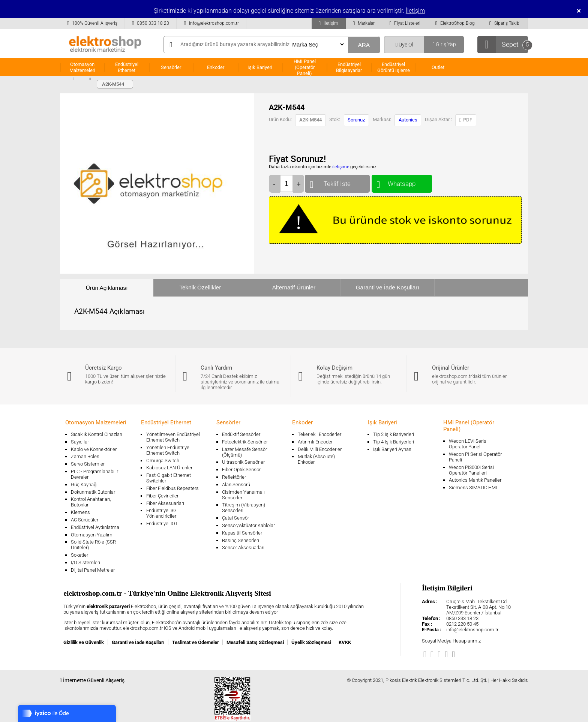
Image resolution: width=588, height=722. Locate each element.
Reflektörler (234, 477)
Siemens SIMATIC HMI (473, 488)
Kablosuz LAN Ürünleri (170, 468)
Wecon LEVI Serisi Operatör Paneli (468, 444)
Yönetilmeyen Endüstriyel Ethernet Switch (173, 437)
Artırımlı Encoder (315, 442)
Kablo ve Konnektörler (94, 449)
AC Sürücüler (85, 520)
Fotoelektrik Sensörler (245, 442)
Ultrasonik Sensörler (243, 462)
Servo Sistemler (88, 464)
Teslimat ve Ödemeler (196, 642)
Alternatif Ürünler (294, 287)
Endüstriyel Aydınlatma (95, 527)
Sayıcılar (80, 442)
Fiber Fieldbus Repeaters (172, 488)
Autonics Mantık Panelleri (476, 480)
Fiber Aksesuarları (165, 503)
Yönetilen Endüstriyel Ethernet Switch (168, 450)
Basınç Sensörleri (241, 540)
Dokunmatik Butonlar (93, 492)
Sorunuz (356, 120)
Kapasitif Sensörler (242, 533)
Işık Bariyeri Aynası (393, 449)
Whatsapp (402, 182)
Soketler (79, 555)
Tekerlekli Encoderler (319, 434)
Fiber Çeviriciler (162, 496)
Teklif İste (337, 182)
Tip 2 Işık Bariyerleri (394, 434)
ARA (364, 45)
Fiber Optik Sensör (241, 470)
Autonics (408, 120)
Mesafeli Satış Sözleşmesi (255, 642)
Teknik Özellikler (200, 287)
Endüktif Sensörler (241, 434)
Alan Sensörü (236, 485)
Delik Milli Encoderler (320, 449)
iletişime (341, 167)
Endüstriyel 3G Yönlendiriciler (161, 513)
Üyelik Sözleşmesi (311, 642)
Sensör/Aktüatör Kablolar (248, 525)
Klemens (80, 512)
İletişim (415, 11)
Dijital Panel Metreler (93, 570)
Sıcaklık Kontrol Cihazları (97, 434)
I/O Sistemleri (85, 562)
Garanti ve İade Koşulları (388, 287)
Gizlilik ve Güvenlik (84, 642)
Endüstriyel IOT (162, 524)
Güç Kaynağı (84, 485)
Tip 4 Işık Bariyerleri (394, 442)
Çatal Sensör (235, 518)
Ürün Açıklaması (107, 288)
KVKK (345, 642)
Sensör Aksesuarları (243, 547)
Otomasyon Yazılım (92, 535)
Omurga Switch (163, 461)
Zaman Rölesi (86, 456)
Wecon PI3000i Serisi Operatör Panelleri (471, 470)
